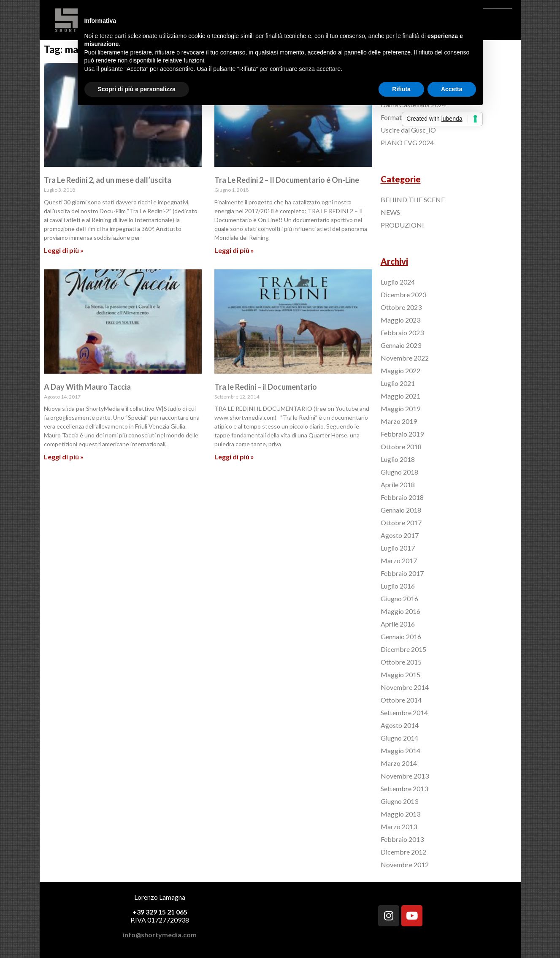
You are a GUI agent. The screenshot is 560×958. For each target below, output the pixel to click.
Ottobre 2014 (401, 700)
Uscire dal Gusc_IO (408, 130)
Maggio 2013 (400, 814)
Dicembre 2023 (403, 294)
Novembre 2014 (405, 687)
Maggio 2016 (400, 611)
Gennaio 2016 (401, 636)
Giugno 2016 (399, 598)
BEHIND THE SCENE (413, 199)
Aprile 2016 (398, 624)
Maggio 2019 (400, 408)
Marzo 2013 (399, 826)
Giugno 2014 (399, 738)
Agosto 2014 (400, 725)
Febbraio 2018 (402, 497)
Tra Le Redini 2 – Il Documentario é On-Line (287, 180)
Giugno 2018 (399, 472)
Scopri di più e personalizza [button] (137, 89)
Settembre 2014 (404, 712)
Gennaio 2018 (401, 510)
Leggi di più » (64, 250)
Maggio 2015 (400, 674)
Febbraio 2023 (402, 332)
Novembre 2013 (405, 776)
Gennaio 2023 (401, 345)
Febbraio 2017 (402, 573)
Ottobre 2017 (401, 522)
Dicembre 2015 (403, 649)
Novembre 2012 (405, 864)
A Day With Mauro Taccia (87, 387)
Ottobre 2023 (401, 307)
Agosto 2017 (400, 535)
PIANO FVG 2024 (407, 142)
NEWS (390, 212)
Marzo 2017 (399, 560)
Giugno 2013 (399, 801)
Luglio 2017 (398, 548)
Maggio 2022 (400, 370)
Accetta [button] (452, 89)
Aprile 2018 (398, 484)
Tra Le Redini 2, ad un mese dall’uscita (108, 180)
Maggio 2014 (400, 750)
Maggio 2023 (400, 320)
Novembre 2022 (405, 358)
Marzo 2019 (399, 421)
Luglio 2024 (398, 282)
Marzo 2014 (399, 763)
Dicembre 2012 (403, 852)
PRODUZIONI (402, 225)
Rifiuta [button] (401, 89)
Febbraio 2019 (402, 434)
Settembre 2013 (404, 788)
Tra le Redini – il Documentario (266, 387)
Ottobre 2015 (401, 662)
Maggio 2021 (400, 396)
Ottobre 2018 (401, 446)
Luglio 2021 (398, 383)
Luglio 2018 (398, 459)
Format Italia (399, 117)
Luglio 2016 (398, 586)
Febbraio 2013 (402, 839)
